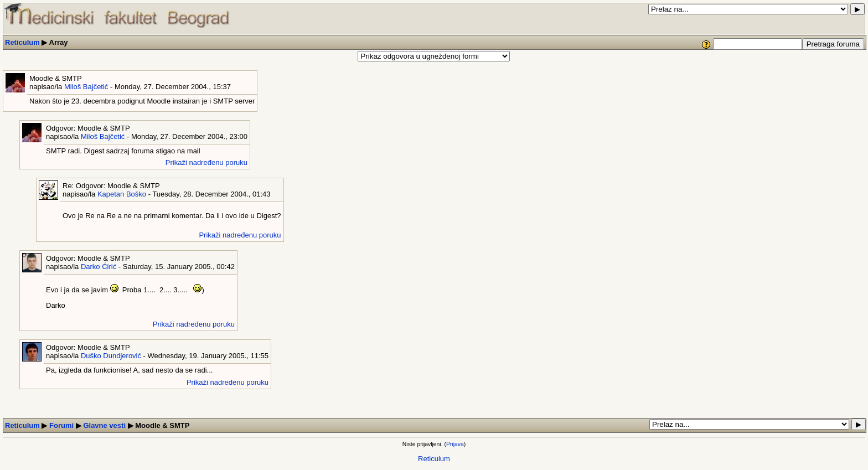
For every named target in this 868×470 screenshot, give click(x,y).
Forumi (61, 425)
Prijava (455, 444)
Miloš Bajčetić (86, 87)
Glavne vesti (104, 425)
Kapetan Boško (122, 194)
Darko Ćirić (99, 267)
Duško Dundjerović (111, 356)
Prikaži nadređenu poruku (206, 162)
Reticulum (22, 42)
